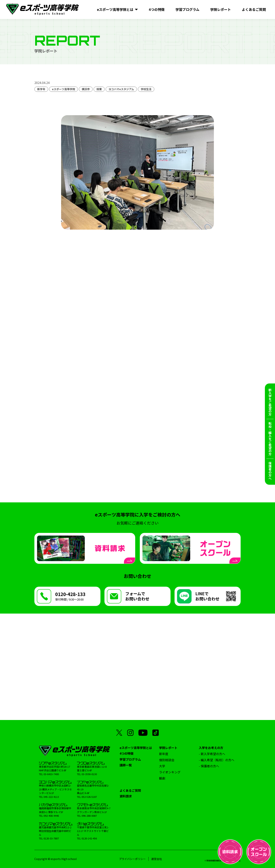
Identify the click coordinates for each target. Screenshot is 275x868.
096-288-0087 (89, 816)
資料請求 (126, 796)
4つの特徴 (127, 753)
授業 (99, 89)
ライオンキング (170, 772)
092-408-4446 (51, 816)
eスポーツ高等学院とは (136, 748)
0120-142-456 (89, 838)
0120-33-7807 (51, 838)
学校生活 (146, 89)
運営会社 (157, 859)
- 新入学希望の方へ (212, 754)
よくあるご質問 (130, 790)
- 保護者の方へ (209, 766)
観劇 (162, 778)
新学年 (41, 89)
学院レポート (168, 748)
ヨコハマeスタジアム (121, 89)
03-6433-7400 (51, 774)
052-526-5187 (89, 797)
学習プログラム (130, 759)
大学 (162, 766)
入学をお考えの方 (211, 748)
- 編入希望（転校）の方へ (217, 760)
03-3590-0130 (89, 774)
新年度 (164, 754)
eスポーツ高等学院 (63, 89)
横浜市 (86, 89)
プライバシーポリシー (132, 859)
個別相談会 (167, 760)
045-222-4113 (51, 797)
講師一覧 (126, 765)
